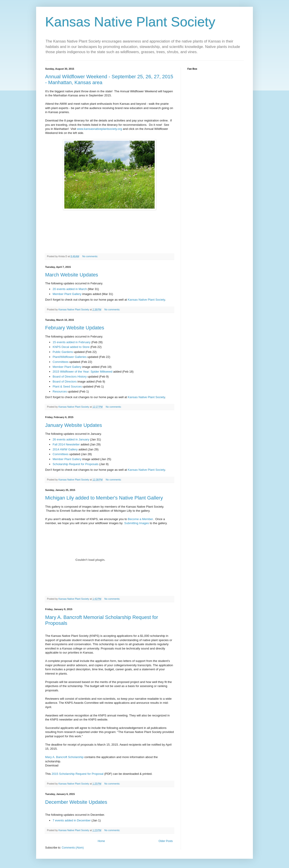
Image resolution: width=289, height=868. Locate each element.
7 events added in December (72, 820)
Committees (61, 362)
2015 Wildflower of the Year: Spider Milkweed (83, 372)
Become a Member (140, 519)
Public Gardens (63, 352)
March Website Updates (72, 275)
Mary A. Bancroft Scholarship (64, 757)
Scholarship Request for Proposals (76, 464)
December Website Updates (76, 802)
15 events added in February (72, 342)
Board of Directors (65, 382)
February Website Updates (75, 328)
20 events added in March (70, 289)
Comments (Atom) (73, 848)
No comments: (90, 256)
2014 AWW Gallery (65, 449)
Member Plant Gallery (67, 294)
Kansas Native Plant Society (146, 300)
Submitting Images (136, 523)
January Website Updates (74, 425)
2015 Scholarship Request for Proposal (78, 774)
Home (101, 841)
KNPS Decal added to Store (71, 347)
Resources (60, 391)
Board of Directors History (70, 377)
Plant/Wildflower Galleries (70, 357)
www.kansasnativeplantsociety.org (100, 129)
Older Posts (166, 841)
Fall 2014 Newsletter (66, 444)
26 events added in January (71, 439)
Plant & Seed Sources (67, 386)
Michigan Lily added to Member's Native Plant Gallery (104, 498)
